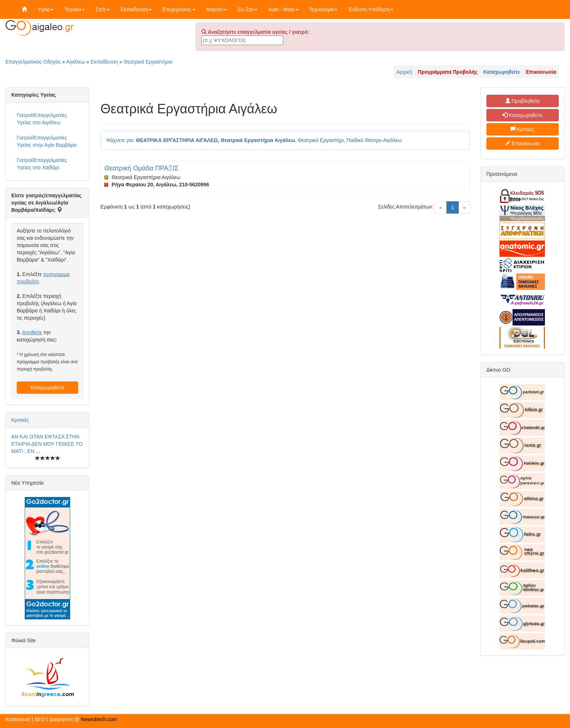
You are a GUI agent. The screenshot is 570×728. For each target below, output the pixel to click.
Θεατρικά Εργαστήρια (148, 62)
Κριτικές (20, 420)
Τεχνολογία (324, 9)
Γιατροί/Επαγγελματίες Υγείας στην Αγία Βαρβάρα (47, 141)
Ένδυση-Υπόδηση (371, 9)
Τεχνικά (75, 9)
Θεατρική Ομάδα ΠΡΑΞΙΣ (141, 168)
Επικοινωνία (522, 143)
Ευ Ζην (248, 9)
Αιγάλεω (76, 62)
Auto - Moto (283, 9)
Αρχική (404, 72)
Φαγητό (216, 9)
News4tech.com (99, 719)
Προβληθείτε (523, 101)
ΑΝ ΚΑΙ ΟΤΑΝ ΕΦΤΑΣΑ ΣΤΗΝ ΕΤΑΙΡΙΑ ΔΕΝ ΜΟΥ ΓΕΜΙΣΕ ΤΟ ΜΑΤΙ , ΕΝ (47, 444)
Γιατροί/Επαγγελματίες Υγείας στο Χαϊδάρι (42, 164)
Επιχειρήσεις (179, 9)
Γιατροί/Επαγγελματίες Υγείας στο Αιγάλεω (42, 119)
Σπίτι (103, 9)
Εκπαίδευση (136, 9)
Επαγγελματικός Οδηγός (33, 62)
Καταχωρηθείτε (47, 388)
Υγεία (46, 9)
